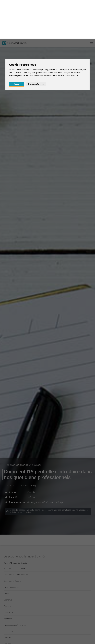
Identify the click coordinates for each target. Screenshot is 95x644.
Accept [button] (17, 45)
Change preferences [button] (36, 45)
